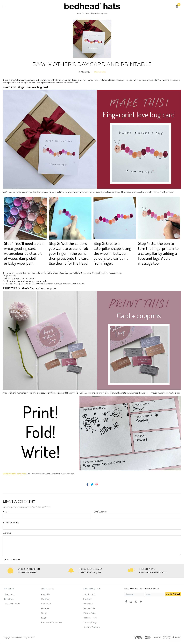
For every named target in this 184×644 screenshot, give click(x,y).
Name (6, 512)
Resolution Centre (12, 604)
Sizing (44, 613)
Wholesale (88, 604)
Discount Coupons (92, 627)
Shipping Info (89, 594)
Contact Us (46, 604)
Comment (8, 533)
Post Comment (12, 560)
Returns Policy (90, 618)
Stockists (87, 599)
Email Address (100, 512)
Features (45, 608)
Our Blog (45, 599)
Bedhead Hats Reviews (52, 623)
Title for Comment (11, 522)
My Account (9, 594)
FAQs (44, 618)
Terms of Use (89, 608)
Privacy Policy (90, 613)
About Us (45, 594)
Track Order (9, 599)
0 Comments (100, 72)
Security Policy (90, 623)
